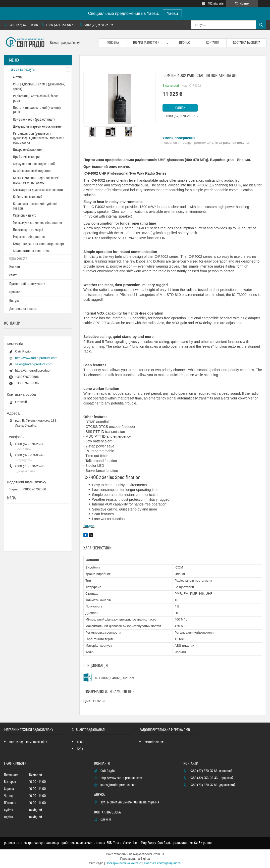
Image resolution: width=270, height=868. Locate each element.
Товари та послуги (146, 43)
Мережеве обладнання (29, 237)
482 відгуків (215, 4)
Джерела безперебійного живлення (38, 127)
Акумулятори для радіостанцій (34, 164)
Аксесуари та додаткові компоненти (38, 190)
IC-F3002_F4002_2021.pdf (115, 678)
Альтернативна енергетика (32, 251)
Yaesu (172, 13)
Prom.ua (158, 854)
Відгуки (14, 301)
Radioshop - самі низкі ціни (28, 742)
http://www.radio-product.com (36, 358)
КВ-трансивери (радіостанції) (34, 120)
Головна (113, 43)
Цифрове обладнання (28, 150)
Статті (13, 275)
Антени (18, 77)
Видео (89, 526)
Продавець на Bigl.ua (135, 859)
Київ (80, 749)
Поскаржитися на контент (124, 863)
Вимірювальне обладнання (32, 171)
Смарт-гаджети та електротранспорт (39, 244)
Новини (15, 267)
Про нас (185, 43)
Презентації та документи (27, 284)
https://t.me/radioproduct (33, 370)
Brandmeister (154, 742)
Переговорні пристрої (28, 230)
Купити (180, 108)
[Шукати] (261, 25)
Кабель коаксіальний (28, 197)
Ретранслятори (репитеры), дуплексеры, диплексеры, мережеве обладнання (39, 138)
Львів (81, 742)
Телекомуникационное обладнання (37, 223)
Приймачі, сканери (26, 157)
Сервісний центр (25, 216)
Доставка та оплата (247, 43)
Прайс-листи (18, 259)
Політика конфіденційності (163, 863)
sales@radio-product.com (34, 364)
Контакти (213, 43)
